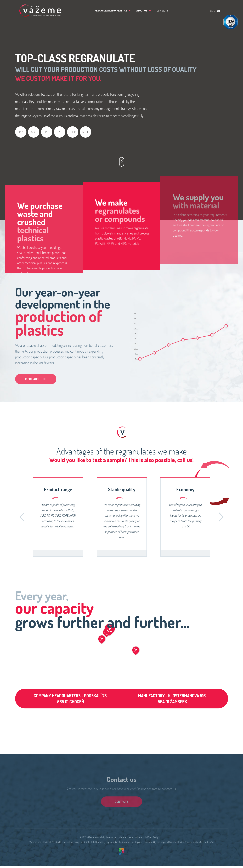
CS (211, 11)
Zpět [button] (22, 517)
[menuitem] (112, 11)
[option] (58, 517)
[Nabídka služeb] (122, 162)
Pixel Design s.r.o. (155, 837)
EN (218, 11)
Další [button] (221, 517)
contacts (121, 802)
